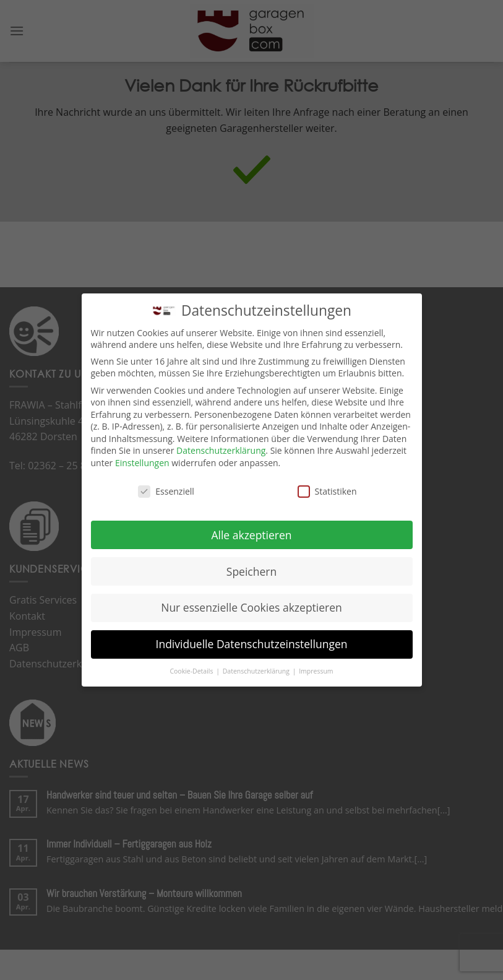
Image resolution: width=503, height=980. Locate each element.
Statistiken (327, 491)
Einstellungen (142, 463)
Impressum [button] (316, 671)
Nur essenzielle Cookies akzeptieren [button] (251, 607)
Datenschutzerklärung (221, 450)
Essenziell (166, 491)
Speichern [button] (251, 571)
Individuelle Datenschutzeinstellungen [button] (252, 644)
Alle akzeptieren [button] (251, 534)
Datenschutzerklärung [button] (257, 671)
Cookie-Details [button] (192, 671)
